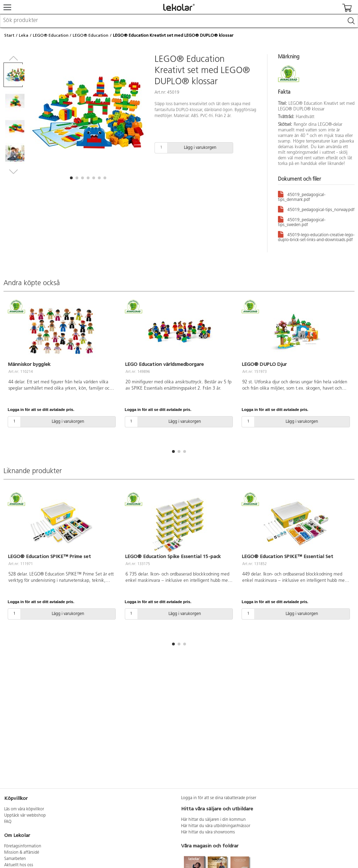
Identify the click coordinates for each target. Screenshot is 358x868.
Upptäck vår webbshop (25, 816)
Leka (24, 35)
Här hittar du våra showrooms (208, 832)
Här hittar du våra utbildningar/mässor (216, 826)
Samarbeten (15, 859)
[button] (71, 178)
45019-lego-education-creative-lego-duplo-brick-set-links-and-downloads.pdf (316, 236)
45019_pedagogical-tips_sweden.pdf (302, 221)
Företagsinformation (23, 846)
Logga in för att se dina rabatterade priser (219, 798)
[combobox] (179, 21)
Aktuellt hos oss (19, 865)
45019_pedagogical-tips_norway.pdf (316, 209)
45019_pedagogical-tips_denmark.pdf (302, 196)
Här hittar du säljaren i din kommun (213, 820)
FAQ (8, 822)
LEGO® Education (51, 35)
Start (9, 35)
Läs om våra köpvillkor (24, 809)
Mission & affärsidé (22, 853)
